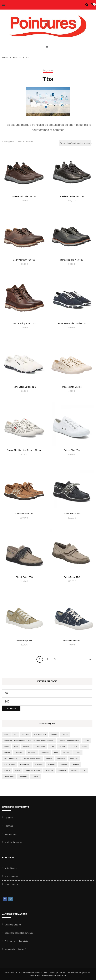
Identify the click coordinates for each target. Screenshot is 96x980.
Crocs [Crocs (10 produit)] (7, 746)
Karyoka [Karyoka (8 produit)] (66, 752)
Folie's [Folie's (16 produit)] (85, 746)
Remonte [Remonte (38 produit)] (76, 764)
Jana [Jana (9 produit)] (56, 752)
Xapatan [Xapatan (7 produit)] (36, 776)
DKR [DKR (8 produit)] (16, 746)
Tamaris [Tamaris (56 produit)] (74, 770)
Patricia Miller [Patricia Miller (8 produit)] (10, 764)
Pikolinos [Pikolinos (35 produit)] (39, 764)
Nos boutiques (11, 876)
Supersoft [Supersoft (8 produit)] (62, 770)
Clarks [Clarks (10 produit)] (86, 740)
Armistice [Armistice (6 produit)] (25, 734)
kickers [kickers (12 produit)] (77, 752)
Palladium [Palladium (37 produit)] (74, 758)
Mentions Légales (13, 925)
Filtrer (11, 708)
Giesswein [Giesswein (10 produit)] (19, 752)
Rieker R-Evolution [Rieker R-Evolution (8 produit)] (33, 770)
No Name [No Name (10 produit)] (61, 758)
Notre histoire (11, 868)
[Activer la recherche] (87, 5)
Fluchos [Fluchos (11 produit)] (74, 746)
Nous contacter (11, 885)
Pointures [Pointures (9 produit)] (52, 764)
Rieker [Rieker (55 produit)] (18, 770)
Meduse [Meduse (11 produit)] (49, 758)
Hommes (9, 826)
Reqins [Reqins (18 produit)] (7, 770)
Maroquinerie (11, 834)
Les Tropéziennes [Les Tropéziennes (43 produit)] (11, 758)
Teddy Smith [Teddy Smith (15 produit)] (9, 776)
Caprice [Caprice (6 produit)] (65, 734)
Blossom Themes (70, 973)
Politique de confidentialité (17, 941)
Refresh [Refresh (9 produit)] (64, 764)
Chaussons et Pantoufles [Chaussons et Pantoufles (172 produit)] (69, 740)
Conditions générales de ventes (19, 933)
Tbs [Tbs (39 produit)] (84, 770)
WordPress (35, 975)
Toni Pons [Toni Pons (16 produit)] (23, 776)
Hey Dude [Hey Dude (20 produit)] (45, 752)
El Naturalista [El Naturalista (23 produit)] (40, 746)
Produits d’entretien (13, 842)
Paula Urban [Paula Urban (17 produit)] (25, 764)
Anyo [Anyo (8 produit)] (6, 734)
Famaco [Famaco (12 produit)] (62, 746)
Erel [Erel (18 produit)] (52, 746)
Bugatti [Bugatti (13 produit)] (54, 734)
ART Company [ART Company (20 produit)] (40, 734)
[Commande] (76, 143)
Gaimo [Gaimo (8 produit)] (7, 752)
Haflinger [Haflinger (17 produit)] (32, 752)
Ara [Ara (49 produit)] (15, 734)
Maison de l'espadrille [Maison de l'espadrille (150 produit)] (32, 758)
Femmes (9, 818)
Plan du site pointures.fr (15, 949)
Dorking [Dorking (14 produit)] (26, 746)
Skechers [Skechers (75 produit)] (49, 770)
